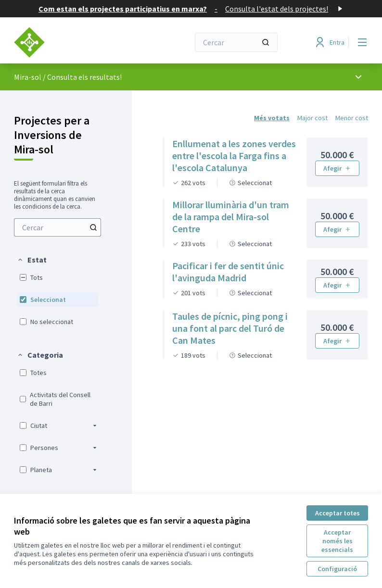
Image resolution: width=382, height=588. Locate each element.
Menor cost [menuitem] (352, 118)
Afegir (337, 168)
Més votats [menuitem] (272, 118)
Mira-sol (28, 77)
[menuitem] (57, 227)
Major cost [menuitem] (312, 118)
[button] (32, 260)
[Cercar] (236, 42)
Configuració (337, 569)
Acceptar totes (337, 513)
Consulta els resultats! (84, 77)
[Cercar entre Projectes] (57, 227)
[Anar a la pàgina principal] (78, 42)
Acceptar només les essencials (337, 541)
